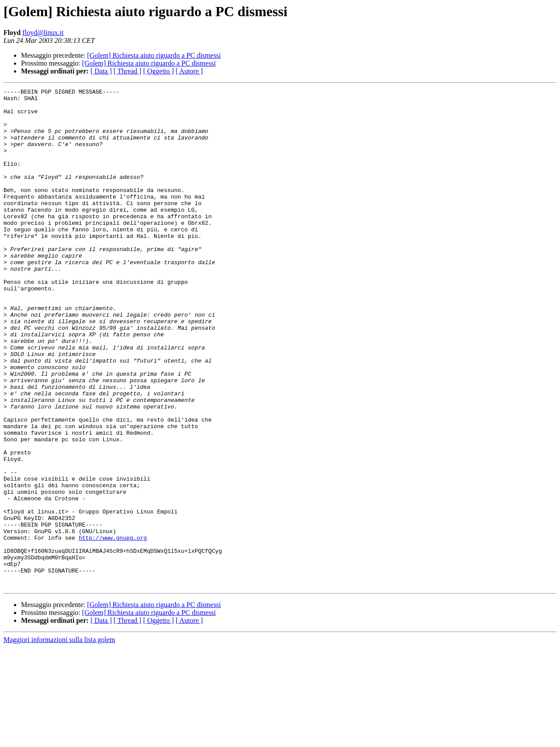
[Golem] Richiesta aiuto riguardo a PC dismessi (154, 55)
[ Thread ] (128, 71)
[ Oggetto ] (158, 71)
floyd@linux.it (43, 33)
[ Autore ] (189, 71)
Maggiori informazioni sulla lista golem (59, 739)
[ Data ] (101, 71)
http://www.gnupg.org (113, 628)
